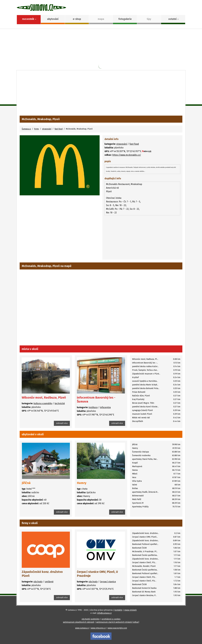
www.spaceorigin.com (117, 628)
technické (60, 403)
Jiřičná (26, 483)
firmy (37, 129)
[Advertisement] (101, 95)
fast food (59, 129)
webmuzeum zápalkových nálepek (79, 622)
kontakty (118, 610)
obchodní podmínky (91, 619)
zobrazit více (62, 423)
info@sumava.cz (104, 613)
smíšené (49, 582)
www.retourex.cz (98, 628)
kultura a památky (43, 403)
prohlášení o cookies (111, 619)
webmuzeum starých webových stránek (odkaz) (118, 622)
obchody (38, 582)
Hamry (82, 483)
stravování (47, 129)
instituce (93, 407)
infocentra (105, 407)
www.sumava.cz (82, 628)
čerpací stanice (108, 582)
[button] (173, 20)
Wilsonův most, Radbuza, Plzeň (44, 398)
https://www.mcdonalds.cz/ (127, 155)
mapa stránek (130, 610)
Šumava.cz (26, 129)
